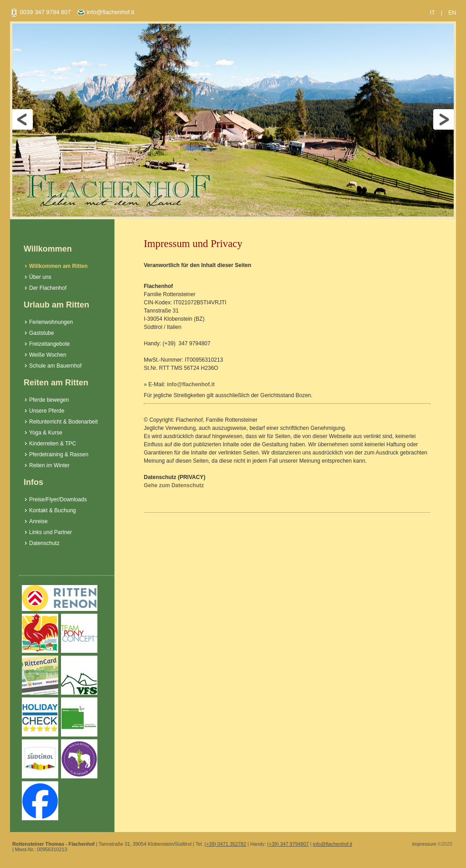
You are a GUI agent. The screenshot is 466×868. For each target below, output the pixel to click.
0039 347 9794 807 (41, 12)
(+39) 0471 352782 (225, 844)
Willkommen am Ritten (58, 266)
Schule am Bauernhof (55, 366)
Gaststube (42, 333)
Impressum (424, 844)
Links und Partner (51, 532)
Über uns (40, 277)
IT (433, 13)
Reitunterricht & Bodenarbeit (63, 422)
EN (452, 13)
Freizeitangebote (49, 344)
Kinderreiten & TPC (53, 444)
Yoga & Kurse (46, 433)
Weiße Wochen (48, 355)
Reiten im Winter (49, 465)
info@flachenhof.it (106, 12)
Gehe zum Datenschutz (174, 485)
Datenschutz (44, 543)
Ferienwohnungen (51, 322)
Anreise (38, 521)
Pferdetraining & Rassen (59, 454)
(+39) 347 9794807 (288, 844)
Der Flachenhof (48, 288)
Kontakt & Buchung (53, 510)
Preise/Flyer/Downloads (58, 500)
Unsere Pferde (47, 411)
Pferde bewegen (49, 400)
